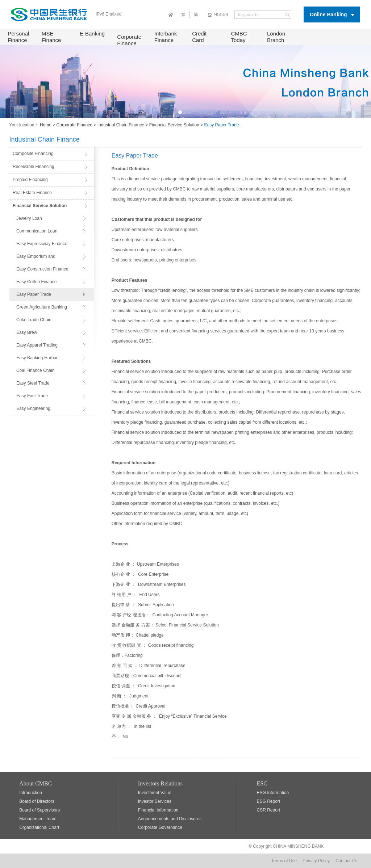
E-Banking (92, 33)
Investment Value (155, 793)
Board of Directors (37, 801)
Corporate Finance (129, 40)
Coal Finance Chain (35, 370)
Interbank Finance (166, 37)
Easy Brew (27, 332)
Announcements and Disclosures (170, 819)
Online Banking (328, 14)
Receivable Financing (34, 167)
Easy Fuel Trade (32, 396)
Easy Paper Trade (34, 294)
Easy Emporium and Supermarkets (36, 258)
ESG (262, 783)
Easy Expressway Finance (42, 244)
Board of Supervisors (39, 810)
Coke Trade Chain (34, 320)
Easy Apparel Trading (37, 345)
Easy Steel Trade (33, 383)
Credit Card (199, 37)
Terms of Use (284, 861)
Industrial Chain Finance (121, 125)
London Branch (276, 37)
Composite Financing (33, 154)
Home (46, 125)
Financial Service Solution (174, 125)
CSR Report (269, 810)
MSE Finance (51, 37)
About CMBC (36, 783)
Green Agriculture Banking (42, 307)
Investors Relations (160, 783)
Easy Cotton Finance (36, 282)
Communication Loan (37, 231)
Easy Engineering (33, 408)
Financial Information (158, 810)
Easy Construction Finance (42, 269)
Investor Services (155, 801)
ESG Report (269, 801)
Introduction (31, 793)
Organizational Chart (39, 827)
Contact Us (346, 861)
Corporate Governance (160, 827)
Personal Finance (18, 37)
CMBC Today (239, 37)
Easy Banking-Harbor (37, 358)
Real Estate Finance (32, 193)
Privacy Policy (316, 861)
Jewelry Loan (29, 218)
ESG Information (273, 793)
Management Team (38, 819)
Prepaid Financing (30, 180)
